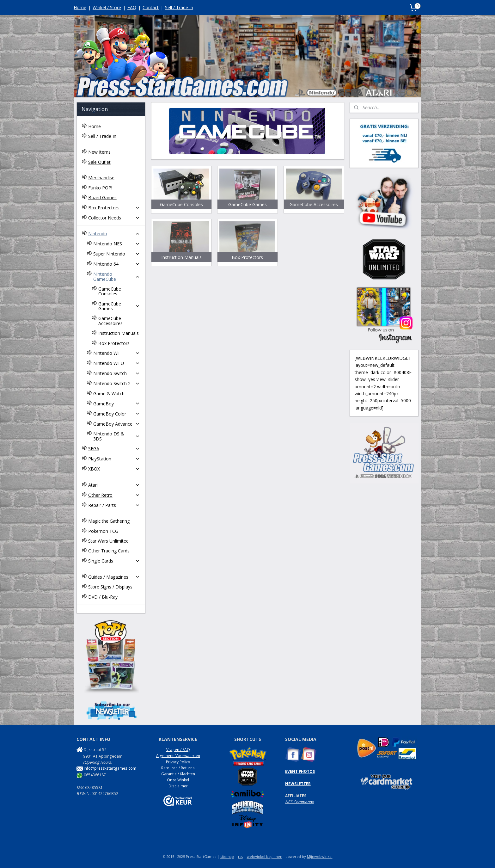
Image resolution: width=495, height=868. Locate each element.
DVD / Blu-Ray (103, 597)
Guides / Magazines (114, 577)
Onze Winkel (178, 780)
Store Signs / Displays (110, 587)
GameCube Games (119, 306)
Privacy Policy (178, 762)
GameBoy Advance (117, 424)
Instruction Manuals (119, 333)
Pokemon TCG (103, 531)
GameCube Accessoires (110, 321)
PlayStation (114, 459)
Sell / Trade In (179, 7)
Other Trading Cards (109, 551)
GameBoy (117, 404)
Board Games (102, 197)
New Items (99, 152)
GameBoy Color (117, 414)
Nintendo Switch (117, 373)
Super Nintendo (117, 254)
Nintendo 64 (117, 264)
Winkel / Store (107, 7)
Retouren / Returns (178, 768)
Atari (114, 485)
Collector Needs (114, 218)
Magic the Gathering (109, 521)
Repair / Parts (114, 505)
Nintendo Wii (117, 353)
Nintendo (114, 234)
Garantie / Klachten (178, 774)
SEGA (114, 449)
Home (80, 7)
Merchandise (101, 178)
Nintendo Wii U (117, 363)
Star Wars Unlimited (108, 541)
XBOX (114, 469)
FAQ (132, 7)
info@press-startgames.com (110, 768)
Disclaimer (178, 786)
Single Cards (114, 561)
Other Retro (114, 495)
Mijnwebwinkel (320, 856)
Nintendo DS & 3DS (117, 436)
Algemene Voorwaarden (178, 756)
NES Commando (299, 802)
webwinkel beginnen (265, 856)
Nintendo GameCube (117, 276)
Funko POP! (100, 188)
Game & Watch (109, 394)
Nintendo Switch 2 (117, 383)
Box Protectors (114, 208)
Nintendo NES (117, 244)
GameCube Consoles (110, 291)
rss (240, 856)
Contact (151, 7)
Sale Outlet (99, 162)
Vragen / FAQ (178, 750)
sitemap (227, 856)
